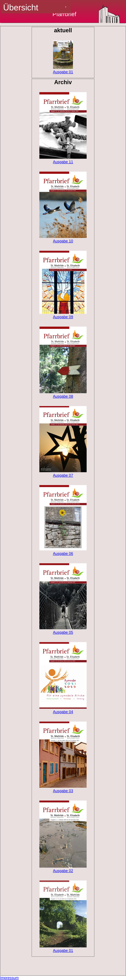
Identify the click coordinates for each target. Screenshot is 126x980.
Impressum (9, 978)
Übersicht (21, 7)
